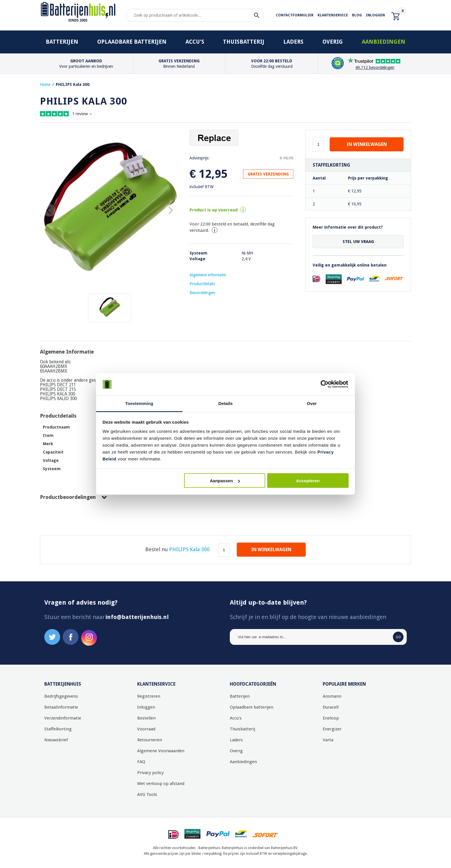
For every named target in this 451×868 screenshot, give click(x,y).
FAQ (141, 762)
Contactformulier (295, 15)
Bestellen (146, 718)
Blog (357, 15)
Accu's (195, 42)
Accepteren (308, 481)
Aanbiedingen (384, 42)
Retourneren (150, 740)
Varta (328, 740)
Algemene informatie (208, 275)
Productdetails (202, 284)
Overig (333, 42)
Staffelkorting (58, 729)
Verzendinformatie (63, 718)
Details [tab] (225, 403)
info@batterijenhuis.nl (137, 617)
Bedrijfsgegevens (61, 696)
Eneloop (331, 718)
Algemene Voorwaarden (161, 751)
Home (45, 84)
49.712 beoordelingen (375, 67)
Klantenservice (333, 15)
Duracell (331, 707)
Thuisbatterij (244, 42)
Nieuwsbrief (56, 740)
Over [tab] (312, 403)
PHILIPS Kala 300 (73, 84)
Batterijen (62, 42)
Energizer (332, 729)
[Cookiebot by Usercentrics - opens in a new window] (323, 384)
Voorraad (146, 729)
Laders (293, 42)
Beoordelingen (202, 293)
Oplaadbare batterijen (132, 42)
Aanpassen (225, 481)
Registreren (149, 696)
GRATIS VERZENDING (268, 174)
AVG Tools (147, 794)
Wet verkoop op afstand (161, 784)
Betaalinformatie (61, 707)
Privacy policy (150, 773)
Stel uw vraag (358, 242)
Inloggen (375, 15)
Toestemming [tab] (139, 403)
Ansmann (332, 696)
